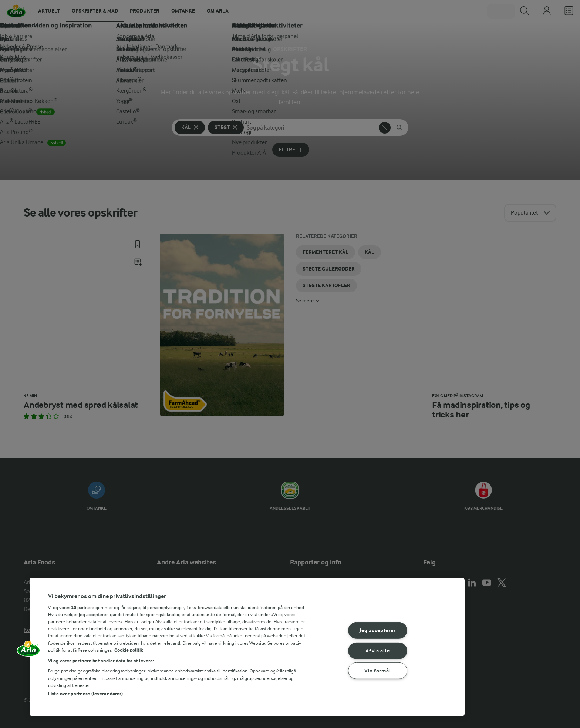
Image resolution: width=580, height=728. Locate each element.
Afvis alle (377, 650)
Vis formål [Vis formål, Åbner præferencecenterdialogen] (377, 671)
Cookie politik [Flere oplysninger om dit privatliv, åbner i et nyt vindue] (129, 650)
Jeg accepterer (377, 630)
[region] (247, 647)
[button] (28, 651)
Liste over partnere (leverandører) (85, 694)
